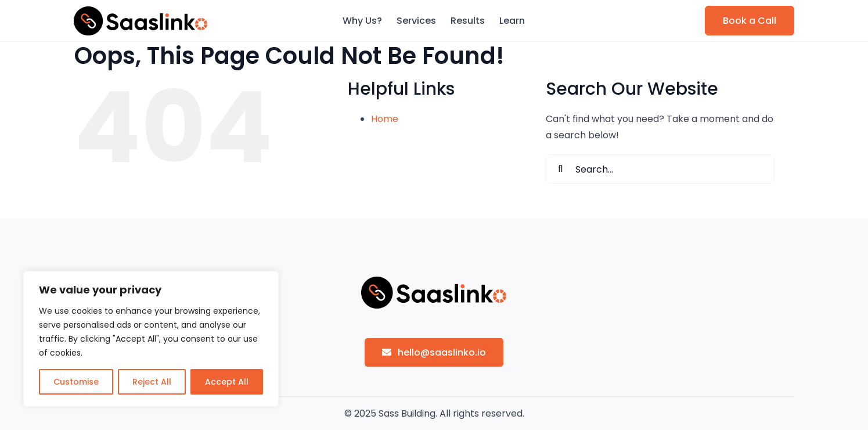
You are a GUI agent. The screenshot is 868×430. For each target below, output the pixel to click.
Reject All (152, 382)
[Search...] (660, 169)
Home (385, 119)
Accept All (227, 382)
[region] (151, 339)
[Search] (560, 169)
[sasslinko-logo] (141, 11)
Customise (76, 382)
